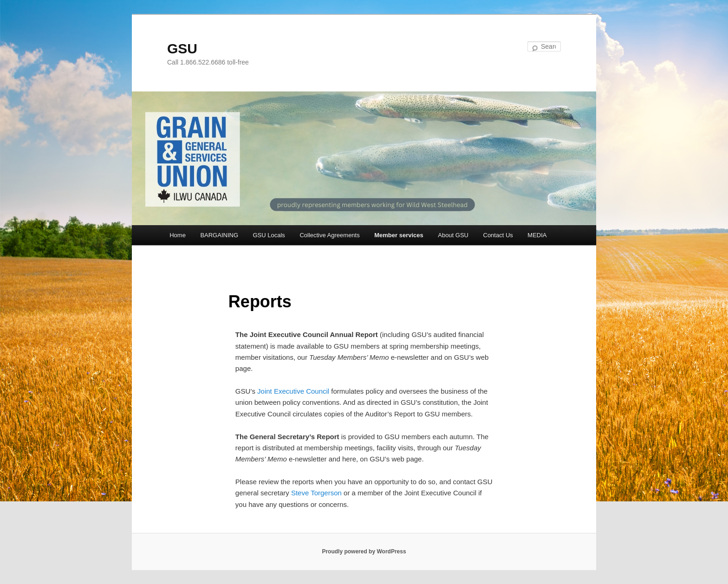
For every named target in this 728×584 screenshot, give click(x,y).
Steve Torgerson (316, 493)
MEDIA (537, 235)
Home (178, 235)
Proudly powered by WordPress (364, 552)
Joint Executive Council (293, 391)
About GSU (453, 235)
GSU (182, 49)
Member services (399, 235)
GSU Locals (269, 235)
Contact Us (498, 235)
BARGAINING (219, 235)
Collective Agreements (329, 235)
